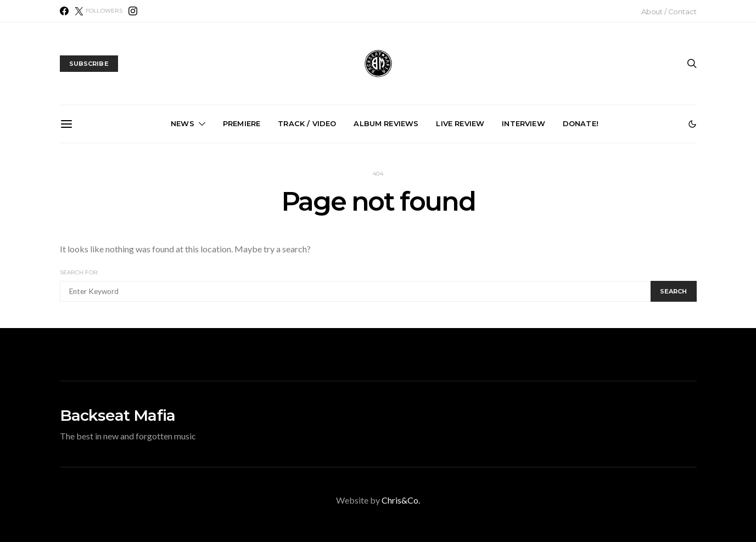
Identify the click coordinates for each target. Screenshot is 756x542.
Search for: (79, 272)
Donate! (581, 123)
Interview (523, 123)
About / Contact (669, 12)
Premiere (242, 123)
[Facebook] (64, 11)
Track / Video (307, 123)
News (183, 123)
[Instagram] (133, 11)
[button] (692, 124)
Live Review (460, 123)
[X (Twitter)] (99, 11)
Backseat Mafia (118, 415)
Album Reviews (386, 123)
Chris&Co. (401, 500)
